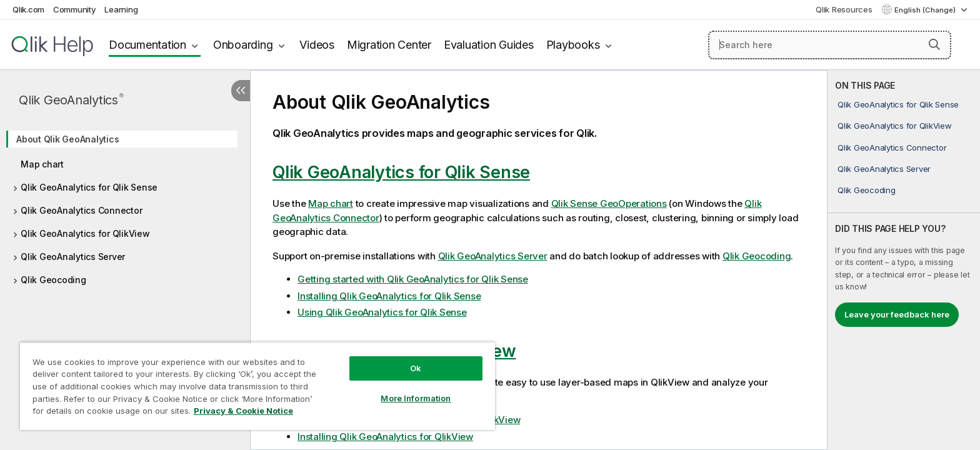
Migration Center (389, 45)
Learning (121, 9)
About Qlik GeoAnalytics (67, 139)
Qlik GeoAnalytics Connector (81, 210)
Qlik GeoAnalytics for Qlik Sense (89, 187)
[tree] (125, 205)
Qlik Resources (844, 9)
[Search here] (830, 45)
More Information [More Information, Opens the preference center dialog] (416, 398)
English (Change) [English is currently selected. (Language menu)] (926, 10)
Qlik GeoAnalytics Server (73, 257)
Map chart (42, 164)
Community (75, 9)
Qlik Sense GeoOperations (609, 203)
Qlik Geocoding (53, 280)
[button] (934, 44)
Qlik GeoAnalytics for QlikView (85, 233)
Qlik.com (28, 9)
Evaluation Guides (489, 45)
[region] (257, 386)
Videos (317, 45)
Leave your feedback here (897, 314)
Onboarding (243, 45)
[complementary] (904, 260)
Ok (416, 368)
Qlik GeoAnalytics (71, 100)
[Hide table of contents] (241, 91)
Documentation (147, 45)
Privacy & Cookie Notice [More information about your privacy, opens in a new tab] (243, 411)
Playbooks (573, 45)
